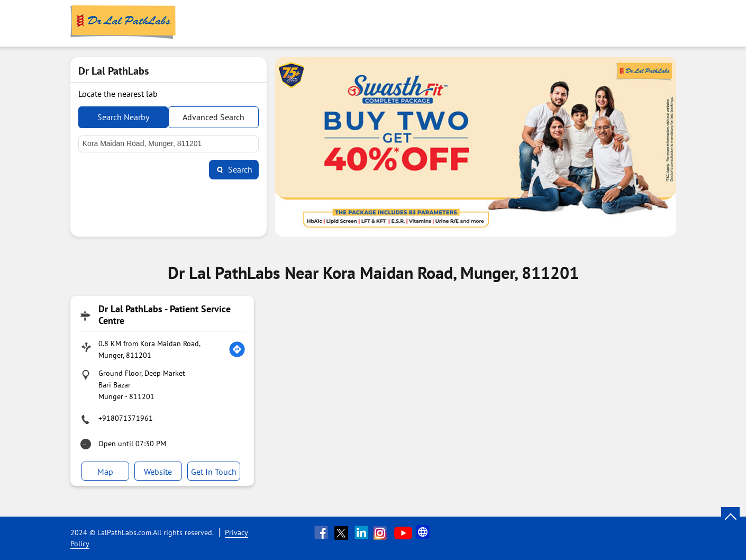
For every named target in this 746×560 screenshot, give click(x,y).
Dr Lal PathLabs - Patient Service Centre (165, 315)
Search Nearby (123, 117)
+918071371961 (126, 418)
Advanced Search (213, 117)
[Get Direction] (237, 349)
